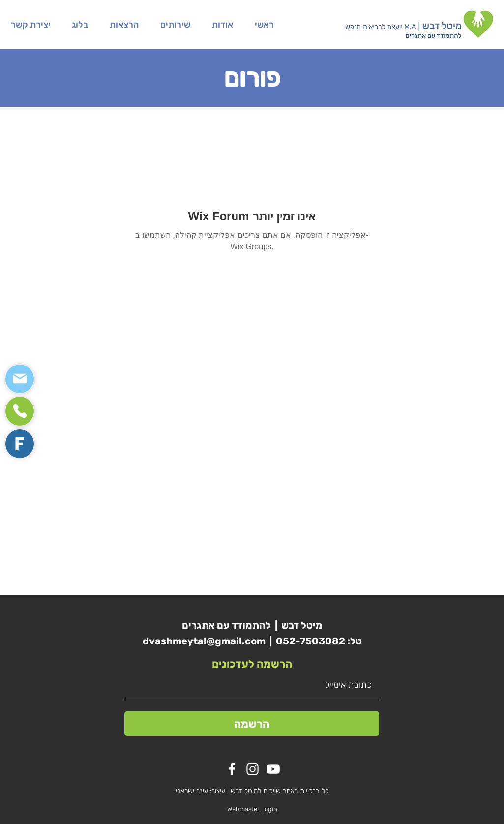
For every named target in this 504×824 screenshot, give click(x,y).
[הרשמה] (252, 724)
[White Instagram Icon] (252, 769)
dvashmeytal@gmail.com (204, 641)
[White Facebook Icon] (232, 769)
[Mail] (20, 379)
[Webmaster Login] (252, 809)
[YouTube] (273, 769)
